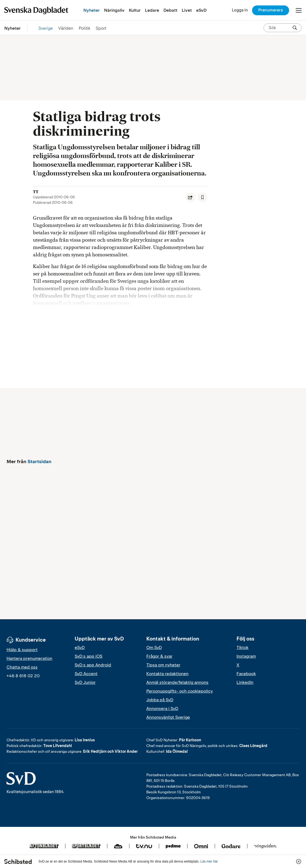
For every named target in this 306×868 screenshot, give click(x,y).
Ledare (152, 10)
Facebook (246, 674)
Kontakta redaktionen (167, 674)
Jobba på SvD (160, 700)
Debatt (170, 10)
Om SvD (154, 648)
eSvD (201, 10)
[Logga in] (240, 10)
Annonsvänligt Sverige (168, 717)
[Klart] (118, 846)
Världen (66, 28)
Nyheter (92, 10)
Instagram (246, 656)
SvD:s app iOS (89, 656)
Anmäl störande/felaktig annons (177, 682)
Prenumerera (271, 10)
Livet (187, 10)
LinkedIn (245, 682)
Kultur (135, 10)
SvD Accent (86, 674)
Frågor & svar (159, 656)
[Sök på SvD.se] (280, 28)
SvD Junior (85, 682)
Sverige (46, 28)
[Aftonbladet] (44, 846)
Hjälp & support (22, 650)
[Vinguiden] (265, 846)
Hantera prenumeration (29, 658)
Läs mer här (209, 861)
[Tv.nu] (144, 846)
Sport (101, 28)
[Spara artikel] (202, 197)
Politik (84, 28)
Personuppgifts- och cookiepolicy (180, 691)
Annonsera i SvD (162, 709)
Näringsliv (114, 10)
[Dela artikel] (190, 197)
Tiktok (243, 648)
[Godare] (231, 846)
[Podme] (173, 846)
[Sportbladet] (86, 846)
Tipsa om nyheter (163, 665)
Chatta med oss (22, 667)
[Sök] (295, 28)
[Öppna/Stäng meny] (299, 10)
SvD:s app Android (93, 665)
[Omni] (201, 846)
